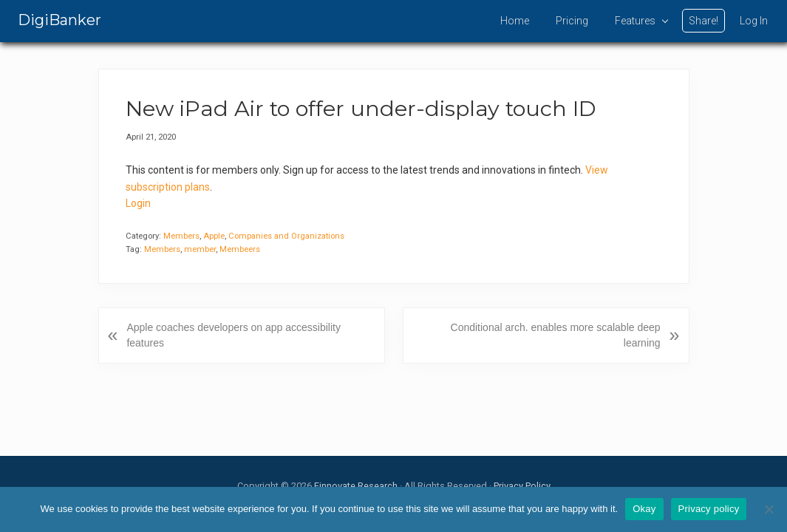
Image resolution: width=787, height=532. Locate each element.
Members (181, 236)
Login (138, 203)
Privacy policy (709, 509)
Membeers (240, 249)
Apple (214, 236)
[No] (769, 509)
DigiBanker (59, 20)
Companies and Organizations (286, 236)
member (200, 249)
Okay (644, 509)
